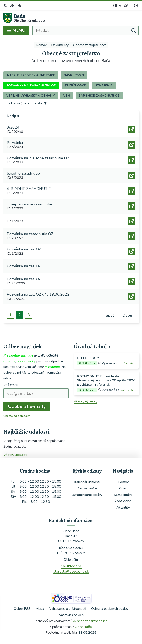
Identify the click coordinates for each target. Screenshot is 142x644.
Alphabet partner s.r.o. (91, 621)
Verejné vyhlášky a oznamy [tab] (30, 96)
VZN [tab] (67, 96)
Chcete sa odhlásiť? (17, 416)
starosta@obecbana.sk (71, 572)
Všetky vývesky (85, 401)
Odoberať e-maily (27, 406)
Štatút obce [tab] (75, 85)
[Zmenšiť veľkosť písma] (120, 5)
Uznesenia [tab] (104, 85)
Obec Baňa (83, 627)
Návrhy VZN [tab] (74, 75)
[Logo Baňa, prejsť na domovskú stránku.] (71, 18)
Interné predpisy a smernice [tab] (31, 75)
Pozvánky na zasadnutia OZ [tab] (31, 85)
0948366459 (71, 566)
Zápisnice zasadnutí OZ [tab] (99, 96)
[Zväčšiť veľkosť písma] (126, 5)
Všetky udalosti (15, 455)
